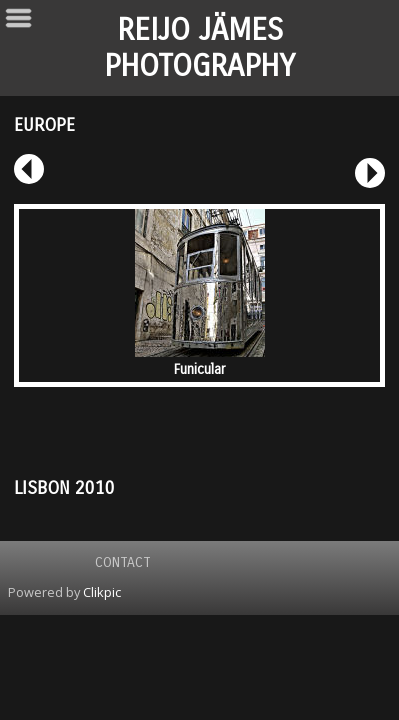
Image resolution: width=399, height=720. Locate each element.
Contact (123, 562)
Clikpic (102, 592)
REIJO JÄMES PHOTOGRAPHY (199, 48)
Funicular (199, 369)
